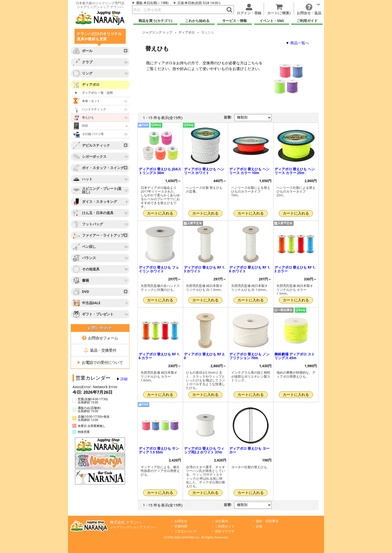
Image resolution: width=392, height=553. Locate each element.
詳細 (124, 379)
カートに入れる (160, 213)
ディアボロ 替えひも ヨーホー (249, 450)
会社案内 (221, 521)
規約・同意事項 (267, 521)
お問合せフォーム (100, 338)
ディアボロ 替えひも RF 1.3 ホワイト (204, 269)
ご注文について (186, 531)
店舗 (180, 3)
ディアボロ (187, 32)
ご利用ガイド (225, 526)
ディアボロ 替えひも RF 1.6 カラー (159, 356)
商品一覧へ (300, 43)
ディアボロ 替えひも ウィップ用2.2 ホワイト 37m (204, 450)
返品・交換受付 (100, 350)
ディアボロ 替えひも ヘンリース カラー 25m (295, 171)
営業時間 (181, 526)
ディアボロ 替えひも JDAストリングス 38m (160, 171)
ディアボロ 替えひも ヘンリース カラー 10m (249, 171)
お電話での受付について (100, 362)
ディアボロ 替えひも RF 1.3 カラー (295, 269)
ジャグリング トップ (157, 32)
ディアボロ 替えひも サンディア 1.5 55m (159, 450)
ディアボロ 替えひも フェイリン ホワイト (159, 269)
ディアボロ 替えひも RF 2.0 (204, 356)
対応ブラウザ (225, 531)
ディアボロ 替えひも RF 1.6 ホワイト (250, 269)
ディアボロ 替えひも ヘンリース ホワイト (204, 171)
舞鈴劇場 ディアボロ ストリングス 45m (295, 356)
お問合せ (181, 521)
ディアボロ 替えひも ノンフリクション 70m (249, 356)
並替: (228, 117)
